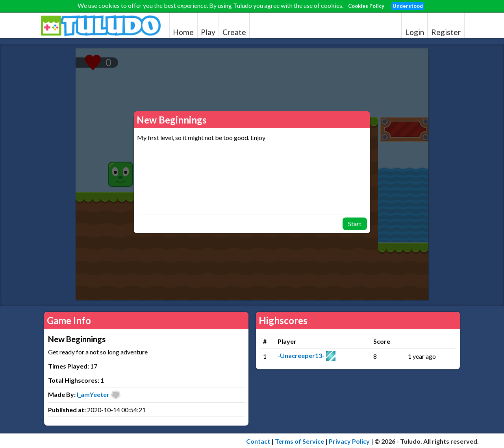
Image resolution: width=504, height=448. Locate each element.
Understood (408, 6)
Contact (258, 441)
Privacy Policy (349, 441)
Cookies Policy (366, 6)
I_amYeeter (93, 394)
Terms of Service (299, 441)
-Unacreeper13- (301, 355)
